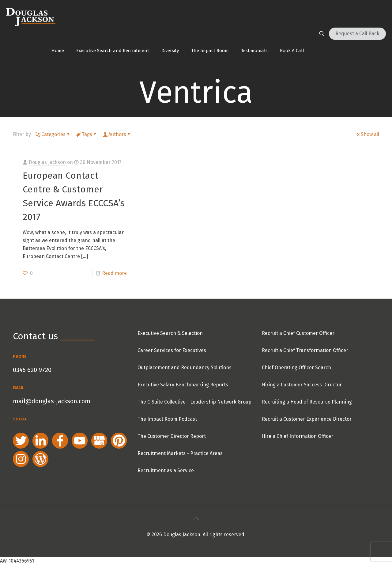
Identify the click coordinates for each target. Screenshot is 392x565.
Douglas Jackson (47, 162)
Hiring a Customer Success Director (302, 385)
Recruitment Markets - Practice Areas (180, 453)
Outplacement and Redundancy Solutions (185, 368)
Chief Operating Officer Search (296, 368)
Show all (367, 134)
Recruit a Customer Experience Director (307, 419)
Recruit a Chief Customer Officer (298, 333)
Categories (53, 134)
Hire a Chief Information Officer (298, 436)
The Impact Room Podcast (167, 419)
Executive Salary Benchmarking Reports (183, 385)
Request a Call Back (357, 34)
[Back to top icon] (196, 518)
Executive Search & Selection (170, 333)
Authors (117, 134)
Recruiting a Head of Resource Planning (307, 402)
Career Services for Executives (172, 350)
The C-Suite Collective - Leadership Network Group (194, 402)
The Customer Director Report (172, 436)
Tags (87, 134)
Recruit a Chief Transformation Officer (305, 350)
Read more (114, 273)
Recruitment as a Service (166, 470)
